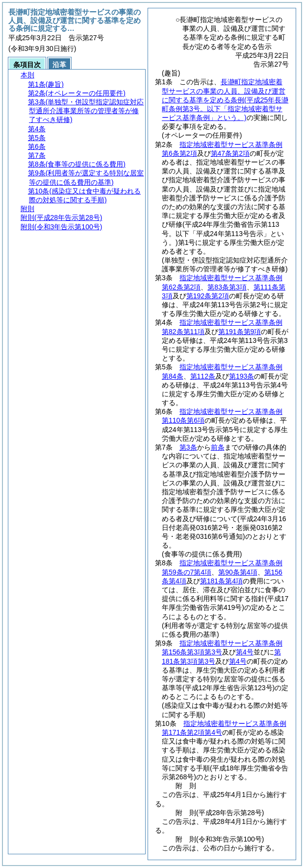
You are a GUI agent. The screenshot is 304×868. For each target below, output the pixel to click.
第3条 (188, 447)
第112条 (203, 376)
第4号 (245, 652)
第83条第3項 (227, 287)
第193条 (241, 376)
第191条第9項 (240, 332)
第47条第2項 (230, 153)
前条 (218, 447)
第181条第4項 (221, 581)
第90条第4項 (238, 572)
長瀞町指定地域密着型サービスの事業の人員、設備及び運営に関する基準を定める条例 (225, 100)
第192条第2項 (208, 296)
